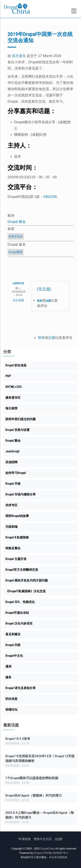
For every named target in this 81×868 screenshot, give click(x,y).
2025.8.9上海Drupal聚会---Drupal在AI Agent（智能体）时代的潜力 (40, 815)
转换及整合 (13, 548)
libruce (18, 283)
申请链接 (25, 839)
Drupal (37, 853)
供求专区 (11, 505)
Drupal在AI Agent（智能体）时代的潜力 (34, 796)
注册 (48, 301)
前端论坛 (11, 709)
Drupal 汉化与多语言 (19, 623)
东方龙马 (19, 56)
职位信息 (11, 699)
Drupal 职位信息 (16, 365)
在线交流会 (16, 236)
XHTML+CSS (13, 387)
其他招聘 (11, 462)
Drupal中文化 (14, 656)
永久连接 (18, 300)
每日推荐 (11, 408)
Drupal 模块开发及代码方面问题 (27, 580)
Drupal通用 (16, 252)
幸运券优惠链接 (58, 857)
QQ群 (59, 839)
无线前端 (11, 527)
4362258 (50, 197)
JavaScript (12, 451)
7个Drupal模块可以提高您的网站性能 (32, 778)
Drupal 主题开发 (16, 559)
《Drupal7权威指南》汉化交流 (25, 591)
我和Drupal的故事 (17, 516)
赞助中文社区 (43, 839)
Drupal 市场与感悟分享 (21, 494)
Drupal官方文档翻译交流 (22, 570)
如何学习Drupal (16, 473)
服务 (8, 677)
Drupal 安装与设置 (17, 430)
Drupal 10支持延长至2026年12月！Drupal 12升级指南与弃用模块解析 (40, 759)
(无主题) (44, 289)
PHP (8, 376)
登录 (40, 301)
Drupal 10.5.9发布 (18, 739)
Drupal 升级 (13, 484)
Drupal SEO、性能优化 (20, 602)
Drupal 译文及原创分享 (21, 688)
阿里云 (32, 857)
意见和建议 (13, 634)
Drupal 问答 (13, 645)
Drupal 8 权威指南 (17, 537)
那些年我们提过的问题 (21, 419)
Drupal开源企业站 (17, 613)
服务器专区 (13, 398)
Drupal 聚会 (17, 222)
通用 (8, 666)
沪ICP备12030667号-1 (55, 853)
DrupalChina (48, 849)
